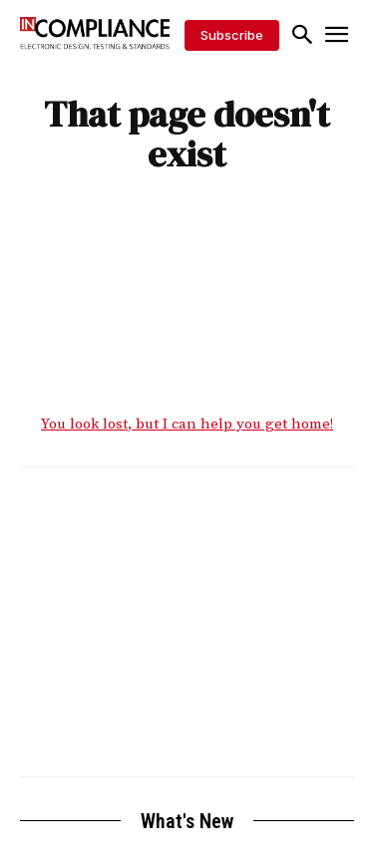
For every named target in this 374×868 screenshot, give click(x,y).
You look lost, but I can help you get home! (187, 424)
